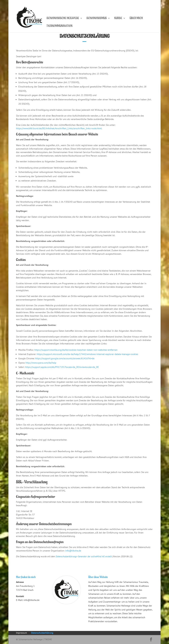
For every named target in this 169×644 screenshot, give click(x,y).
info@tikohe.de (73, 551)
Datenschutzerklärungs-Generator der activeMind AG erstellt (84, 556)
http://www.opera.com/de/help (41, 363)
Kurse (118, 19)
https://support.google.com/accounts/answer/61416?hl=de (65, 358)
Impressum (21, 633)
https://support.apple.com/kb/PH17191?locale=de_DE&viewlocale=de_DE (62, 367)
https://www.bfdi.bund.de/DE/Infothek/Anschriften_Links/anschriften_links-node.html (59, 128)
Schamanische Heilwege (63, 19)
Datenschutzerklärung (42, 633)
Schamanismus (97, 19)
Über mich (136, 19)
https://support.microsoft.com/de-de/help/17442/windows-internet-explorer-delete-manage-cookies (87, 354)
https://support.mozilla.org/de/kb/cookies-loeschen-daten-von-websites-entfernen (76, 350)
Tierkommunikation (59, 26)
